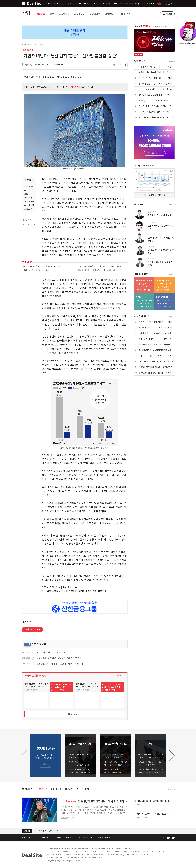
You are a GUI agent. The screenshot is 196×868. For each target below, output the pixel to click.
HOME (24, 45)
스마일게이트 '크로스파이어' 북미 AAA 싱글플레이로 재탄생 (163, 95)
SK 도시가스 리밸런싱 (145, 281)
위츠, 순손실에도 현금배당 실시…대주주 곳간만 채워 (145, 300)
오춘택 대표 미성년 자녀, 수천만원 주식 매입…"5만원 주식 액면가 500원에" (145, 307)
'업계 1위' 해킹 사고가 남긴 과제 (36, 270)
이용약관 (57, 838)
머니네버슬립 (133, 3)
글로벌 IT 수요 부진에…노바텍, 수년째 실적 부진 (145, 304)
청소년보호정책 (104, 838)
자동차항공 (79, 14)
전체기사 (170, 789)
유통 (52, 14)
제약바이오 (95, 14)
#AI (26, 190)
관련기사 (25, 262)
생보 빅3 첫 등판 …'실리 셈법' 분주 (165, 304)
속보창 (169, 14)
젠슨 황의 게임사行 (69, 801)
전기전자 (41, 14)
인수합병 (69, 3)
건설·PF (86, 789)
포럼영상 (118, 3)
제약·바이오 (56, 789)
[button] (172, 755)
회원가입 (120, 676)
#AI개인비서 (29, 202)
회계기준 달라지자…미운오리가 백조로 (165, 300)
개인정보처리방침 (86, 838)
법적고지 (70, 838)
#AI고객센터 (29, 205)
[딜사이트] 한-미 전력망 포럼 (47, 831)
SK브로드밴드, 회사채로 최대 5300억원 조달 (42, 267)
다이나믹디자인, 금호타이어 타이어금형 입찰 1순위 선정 (162, 350)
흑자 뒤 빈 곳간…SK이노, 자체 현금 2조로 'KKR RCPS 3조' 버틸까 (145, 290)
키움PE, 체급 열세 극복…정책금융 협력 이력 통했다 (165, 287)
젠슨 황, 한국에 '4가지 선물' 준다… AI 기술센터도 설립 (161, 78)
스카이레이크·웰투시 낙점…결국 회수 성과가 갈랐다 (165, 290)
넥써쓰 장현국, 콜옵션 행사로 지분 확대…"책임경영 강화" (162, 112)
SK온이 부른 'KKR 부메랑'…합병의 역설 (145, 284)
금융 (79, 3)
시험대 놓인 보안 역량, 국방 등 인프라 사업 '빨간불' (59, 658)
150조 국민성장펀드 (165, 281)
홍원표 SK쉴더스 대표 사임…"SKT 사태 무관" (97, 270)
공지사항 (27, 831)
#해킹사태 (28, 198)
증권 (86, 3)
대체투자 (58, 3)
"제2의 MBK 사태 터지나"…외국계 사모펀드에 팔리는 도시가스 (145, 287)
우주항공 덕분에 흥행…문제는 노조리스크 (156, 373)
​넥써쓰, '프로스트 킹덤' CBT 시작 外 (154, 101)
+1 (124, 644)
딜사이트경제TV (152, 3)
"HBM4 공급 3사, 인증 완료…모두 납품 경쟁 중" (159, 356)
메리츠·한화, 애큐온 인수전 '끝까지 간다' (156, 345)
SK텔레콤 (32, 629)
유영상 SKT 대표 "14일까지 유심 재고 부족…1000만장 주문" (103, 267)
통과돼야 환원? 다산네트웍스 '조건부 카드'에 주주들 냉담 (162, 84)
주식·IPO (43, 789)
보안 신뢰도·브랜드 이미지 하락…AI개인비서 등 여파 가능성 (53, 77)
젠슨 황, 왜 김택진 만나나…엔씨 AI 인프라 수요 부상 (160, 106)
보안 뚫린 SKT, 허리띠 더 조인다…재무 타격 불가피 (60, 664)
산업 (49, 3)
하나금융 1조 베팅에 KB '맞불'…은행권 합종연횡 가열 (161, 361)
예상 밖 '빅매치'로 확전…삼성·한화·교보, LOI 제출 (165, 307)
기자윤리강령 (43, 838)
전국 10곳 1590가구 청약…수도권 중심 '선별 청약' (159, 117)
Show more (75, 714)
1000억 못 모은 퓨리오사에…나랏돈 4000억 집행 (165, 284)
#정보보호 (28, 209)
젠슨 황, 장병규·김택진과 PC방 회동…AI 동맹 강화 (159, 89)
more (31, 262)
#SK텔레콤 (29, 186)
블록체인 (95, 3)
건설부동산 (110, 14)
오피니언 (107, 3)
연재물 (28, 644)
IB (77, 789)
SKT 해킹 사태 (28, 50)
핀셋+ (139, 297)
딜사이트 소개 (27, 838)
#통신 (26, 194)
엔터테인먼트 (126, 14)
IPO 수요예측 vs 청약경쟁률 (154, 195)
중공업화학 (64, 14)
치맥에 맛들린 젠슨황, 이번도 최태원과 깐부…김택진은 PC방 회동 (166, 72)
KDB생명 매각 (162, 297)
